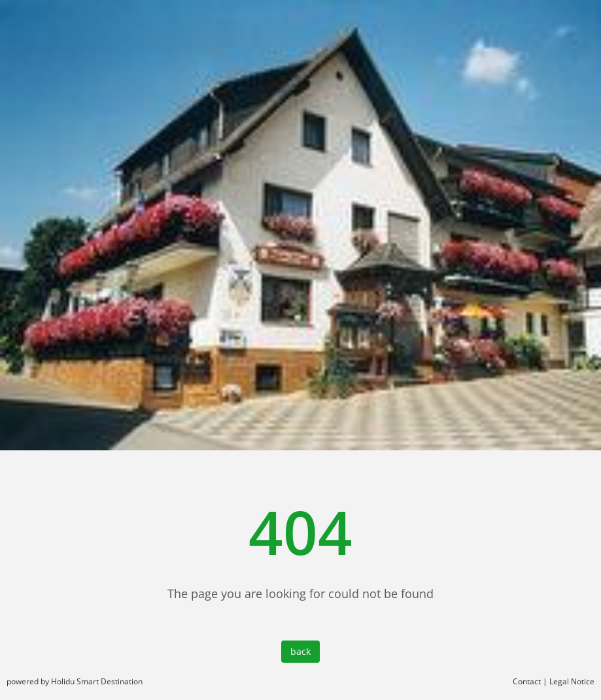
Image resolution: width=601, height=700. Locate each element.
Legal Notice (572, 681)
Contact (527, 681)
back (300, 651)
